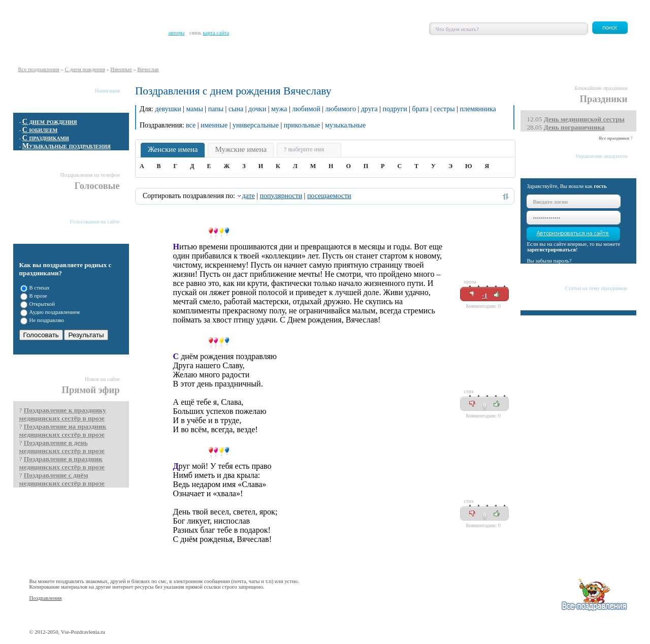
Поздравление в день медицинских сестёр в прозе (62, 447)
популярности (281, 196)
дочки (257, 109)
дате (248, 196)
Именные (121, 69)
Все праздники (614, 138)
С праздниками (46, 138)
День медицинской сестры (584, 119)
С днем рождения (85, 69)
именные (214, 125)
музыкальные (345, 125)
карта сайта (216, 33)
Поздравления (46, 598)
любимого (341, 109)
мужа (279, 109)
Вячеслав (148, 69)
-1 (484, 296)
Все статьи (619, 322)
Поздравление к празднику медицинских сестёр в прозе (63, 414)
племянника (478, 109)
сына (236, 109)
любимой (306, 109)
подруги (395, 109)
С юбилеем (40, 130)
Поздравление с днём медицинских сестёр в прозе (62, 479)
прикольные (302, 125)
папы (216, 109)
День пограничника (574, 127)
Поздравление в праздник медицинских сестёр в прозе (62, 463)
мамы (195, 109)
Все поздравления (39, 69)
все (191, 125)
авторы (177, 33)
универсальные (256, 125)
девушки (168, 109)
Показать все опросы (105, 360)
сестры (444, 109)
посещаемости (329, 196)
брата (420, 109)
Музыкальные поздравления (67, 146)
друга (369, 109)
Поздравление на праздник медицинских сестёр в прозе (63, 430)
